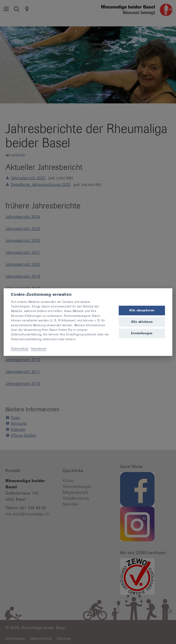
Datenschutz (20, 349)
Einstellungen (142, 333)
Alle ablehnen (142, 322)
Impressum (39, 349)
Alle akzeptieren (142, 310)
